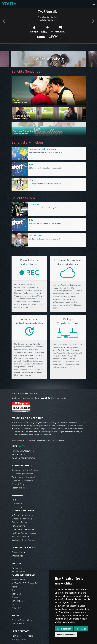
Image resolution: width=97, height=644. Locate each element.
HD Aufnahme (18, 526)
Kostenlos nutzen (20, 488)
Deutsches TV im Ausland (23, 540)
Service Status (18, 454)
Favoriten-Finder (19, 522)
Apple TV (16, 587)
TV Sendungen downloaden (24, 477)
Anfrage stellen (19, 639)
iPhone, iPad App (19, 552)
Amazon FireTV (19, 580)
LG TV (14, 604)
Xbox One (16, 594)
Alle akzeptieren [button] (64, 629)
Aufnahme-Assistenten (22, 515)
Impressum (17, 507)
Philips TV (16, 608)
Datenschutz (18, 504)
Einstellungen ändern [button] (66, 634)
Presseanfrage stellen (22, 620)
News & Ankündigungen (23, 451)
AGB (14, 500)
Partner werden (19, 571)
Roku (14, 590)
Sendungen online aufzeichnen (26, 470)
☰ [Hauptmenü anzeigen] (94, 4)
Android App (17, 556)
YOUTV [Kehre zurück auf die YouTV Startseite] (9, 4)
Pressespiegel (18, 624)
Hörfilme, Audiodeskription (24, 533)
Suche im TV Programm (22, 481)
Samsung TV (17, 601)
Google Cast (17, 597)
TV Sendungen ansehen (23, 474)
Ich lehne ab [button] (81, 629)
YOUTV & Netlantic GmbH (24, 458)
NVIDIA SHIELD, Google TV (24, 583)
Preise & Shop (18, 484)
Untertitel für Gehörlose (23, 529)
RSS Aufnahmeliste (20, 536)
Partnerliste (17, 568)
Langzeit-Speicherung (22, 519)
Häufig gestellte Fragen (23, 636)
